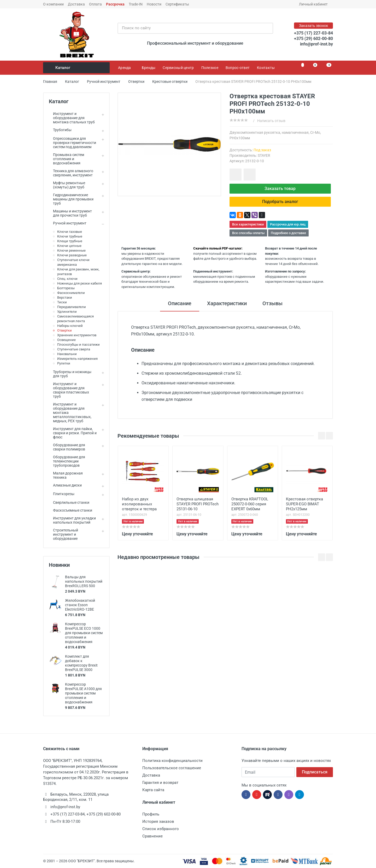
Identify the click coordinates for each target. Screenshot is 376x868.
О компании (53, 4)
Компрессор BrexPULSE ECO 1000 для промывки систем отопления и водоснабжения (84, 633)
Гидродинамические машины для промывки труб (71, 199)
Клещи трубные (70, 241)
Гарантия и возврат (160, 783)
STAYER (264, 155)
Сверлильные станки (69, 502)
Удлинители (67, 312)
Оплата (95, 4)
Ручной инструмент (68, 223)
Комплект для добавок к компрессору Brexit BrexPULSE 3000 (81, 663)
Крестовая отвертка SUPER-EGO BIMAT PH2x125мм (304, 504)
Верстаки (65, 297)
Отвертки (64, 330)
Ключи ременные (71, 250)
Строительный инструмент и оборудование (63, 534)
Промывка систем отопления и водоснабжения (66, 159)
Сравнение (152, 836)
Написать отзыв (271, 121)
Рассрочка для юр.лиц (288, 224)
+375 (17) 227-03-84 (313, 33)
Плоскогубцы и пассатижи (78, 345)
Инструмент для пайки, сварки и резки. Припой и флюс (73, 433)
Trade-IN (136, 4)
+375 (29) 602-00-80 (313, 39)
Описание (180, 303)
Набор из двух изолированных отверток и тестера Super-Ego (139, 505)
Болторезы (66, 288)
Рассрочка (115, 4)
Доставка (76, 4)
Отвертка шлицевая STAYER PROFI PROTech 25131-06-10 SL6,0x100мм (198, 505)
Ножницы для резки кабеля (80, 283)
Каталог (77, 68)
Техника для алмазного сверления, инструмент (71, 173)
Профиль (151, 814)
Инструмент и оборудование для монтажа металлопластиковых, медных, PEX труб (70, 413)
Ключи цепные (69, 246)
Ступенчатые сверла (74, 349)
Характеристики (227, 303)
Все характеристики (248, 224)
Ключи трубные (70, 236)
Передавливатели (72, 307)
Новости (154, 4)
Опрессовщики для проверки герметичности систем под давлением (72, 143)
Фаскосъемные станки (70, 510)
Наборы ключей (70, 326)
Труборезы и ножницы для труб (70, 374)
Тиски (62, 302)
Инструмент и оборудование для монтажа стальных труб (72, 118)
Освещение (66, 340)
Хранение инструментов (77, 335)
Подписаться (315, 772)
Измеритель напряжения (77, 359)
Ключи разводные (72, 255)
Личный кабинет (315, 4)
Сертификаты (177, 4)
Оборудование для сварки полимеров (67, 447)
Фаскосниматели (71, 293)
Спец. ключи (67, 279)
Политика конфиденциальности (172, 761)
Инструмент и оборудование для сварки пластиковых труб (69, 390)
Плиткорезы (62, 494)
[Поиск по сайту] (190, 28)
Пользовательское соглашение (172, 768)
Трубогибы (60, 130)
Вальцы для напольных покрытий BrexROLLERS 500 (84, 581)
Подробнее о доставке (288, 233)
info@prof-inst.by (316, 44)
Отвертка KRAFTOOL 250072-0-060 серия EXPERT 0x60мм (250, 504)
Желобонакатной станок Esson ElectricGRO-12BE (80, 605)
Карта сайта (153, 790)
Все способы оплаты (248, 233)
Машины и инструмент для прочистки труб (70, 213)
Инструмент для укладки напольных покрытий (72, 520)
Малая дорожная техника (66, 475)
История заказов (158, 821)
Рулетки (64, 363)
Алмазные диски (65, 485)
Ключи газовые (70, 232)
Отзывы (272, 303)
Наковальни (67, 354)
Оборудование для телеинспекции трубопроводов (67, 461)
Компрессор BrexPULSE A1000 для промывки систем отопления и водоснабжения (83, 693)
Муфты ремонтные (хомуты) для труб (67, 185)
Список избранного (161, 829)
